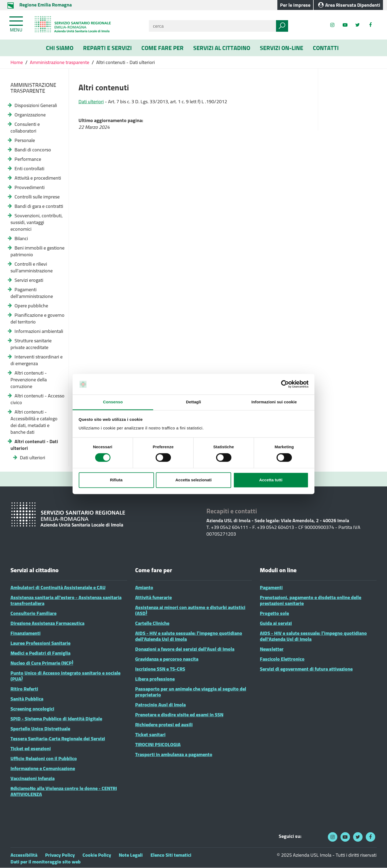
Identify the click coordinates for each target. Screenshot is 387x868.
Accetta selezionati (193, 480)
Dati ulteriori (91, 102)
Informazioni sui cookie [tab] (274, 402)
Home (17, 62)
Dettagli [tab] (193, 402)
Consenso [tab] (113, 402)
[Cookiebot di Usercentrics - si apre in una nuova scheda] (285, 384)
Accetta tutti (271, 480)
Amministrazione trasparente (60, 62)
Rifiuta (116, 480)
